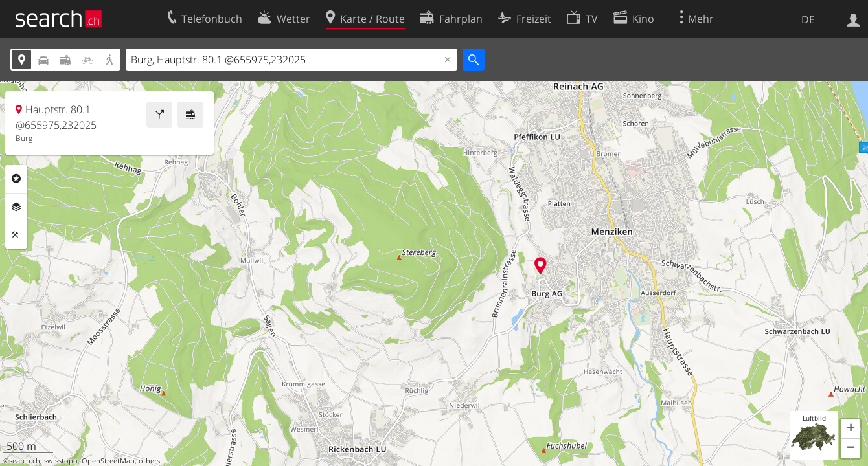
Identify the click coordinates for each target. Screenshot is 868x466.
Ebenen (16, 207)
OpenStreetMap (108, 461)
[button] (851, 429)
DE (808, 19)
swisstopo (61, 461)
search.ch (25, 461)
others (149, 461)
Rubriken (16, 179)
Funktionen (16, 235)
